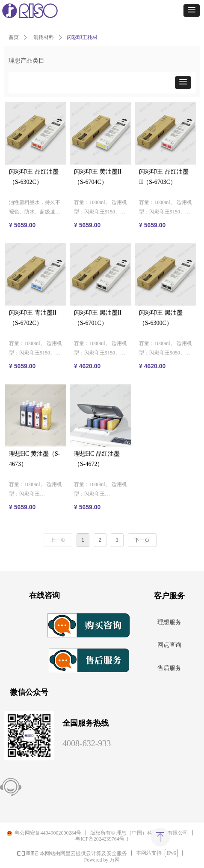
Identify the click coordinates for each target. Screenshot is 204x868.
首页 (14, 37)
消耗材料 (44, 37)
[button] (192, 11)
